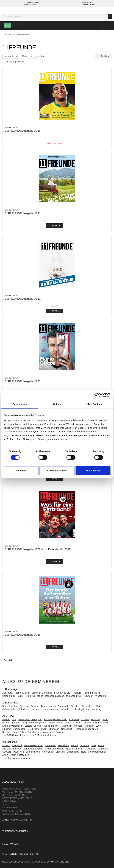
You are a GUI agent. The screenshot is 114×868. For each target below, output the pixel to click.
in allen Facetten (31, 5)
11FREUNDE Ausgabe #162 (23, 381)
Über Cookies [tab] (94, 404)
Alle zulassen (93, 471)
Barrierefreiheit (13, 811)
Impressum (9, 801)
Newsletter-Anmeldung (17, 798)
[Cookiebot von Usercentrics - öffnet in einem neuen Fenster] (97, 395)
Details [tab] (57, 404)
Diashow (103, 56)
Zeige (25, 56)
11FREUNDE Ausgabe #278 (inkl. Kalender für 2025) (38, 549)
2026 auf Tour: (88, 2)
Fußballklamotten (31, 2)
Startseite (9, 35)
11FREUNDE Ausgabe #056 (23, 131)
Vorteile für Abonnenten (18, 792)
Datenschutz (10, 808)
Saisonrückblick (88, 5)
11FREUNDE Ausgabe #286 (23, 635)
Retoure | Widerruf (15, 795)
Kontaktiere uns (59, 862)
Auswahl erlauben (57, 471)
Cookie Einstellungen (16, 814)
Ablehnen (21, 471)
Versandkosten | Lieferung (19, 789)
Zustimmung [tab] (20, 404)
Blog (5, 862)
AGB (5, 804)
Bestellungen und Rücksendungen (29, 862)
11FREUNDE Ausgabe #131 (23, 213)
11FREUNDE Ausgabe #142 (23, 299)
